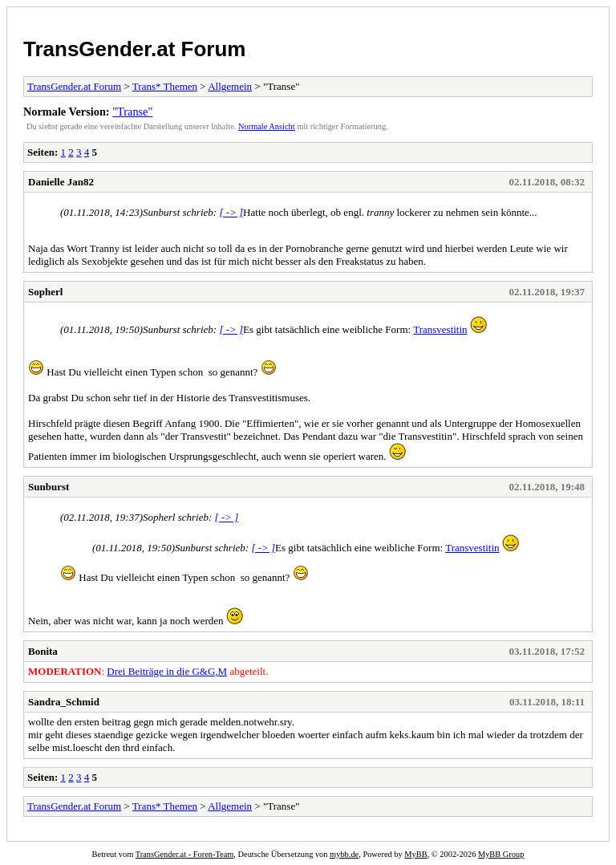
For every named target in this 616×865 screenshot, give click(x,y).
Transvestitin (440, 329)
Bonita (43, 651)
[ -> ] (231, 212)
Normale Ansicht (267, 126)
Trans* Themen (165, 86)
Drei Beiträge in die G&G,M (167, 671)
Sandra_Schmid (64, 702)
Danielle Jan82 (61, 182)
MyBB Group (501, 854)
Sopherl (45, 292)
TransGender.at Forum (134, 49)
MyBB (415, 854)
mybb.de (344, 854)
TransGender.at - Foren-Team (185, 854)
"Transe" (132, 112)
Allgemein (230, 86)
